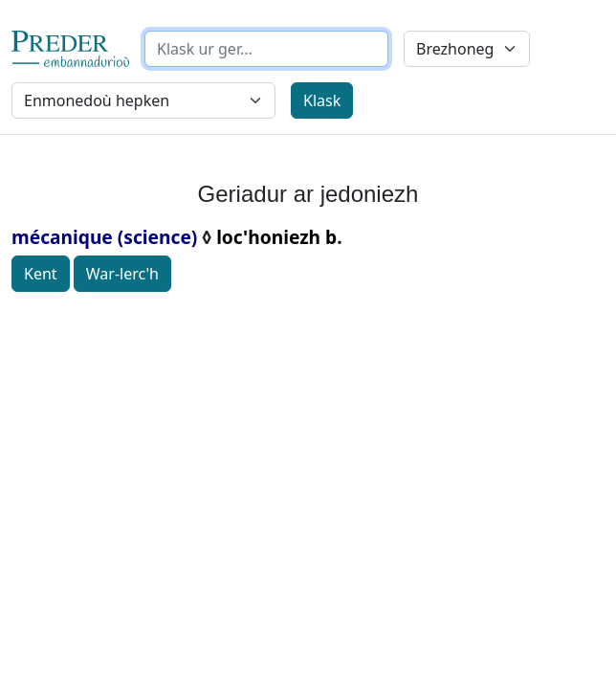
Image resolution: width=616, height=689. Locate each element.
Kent (41, 274)
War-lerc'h (122, 274)
